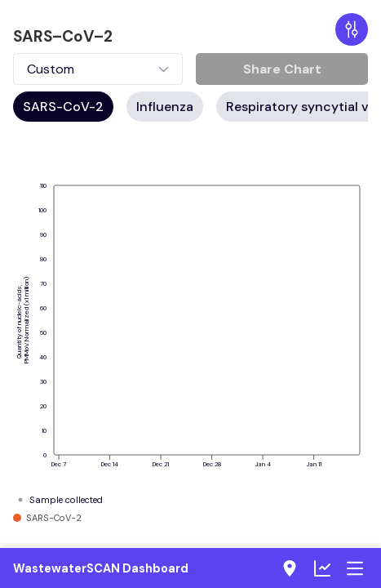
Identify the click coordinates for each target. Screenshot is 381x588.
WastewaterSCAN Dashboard (101, 568)
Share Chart (282, 69)
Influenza (165, 107)
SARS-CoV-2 (63, 107)
